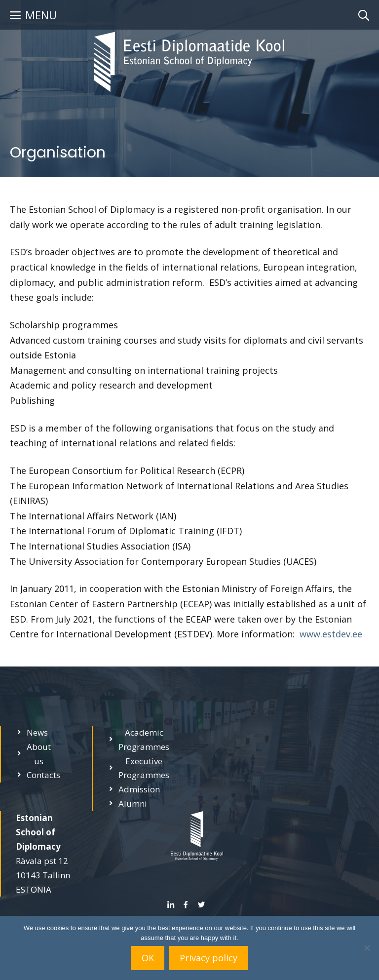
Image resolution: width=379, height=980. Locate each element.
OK (148, 958)
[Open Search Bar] (364, 15)
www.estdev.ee (331, 634)
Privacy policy (208, 958)
